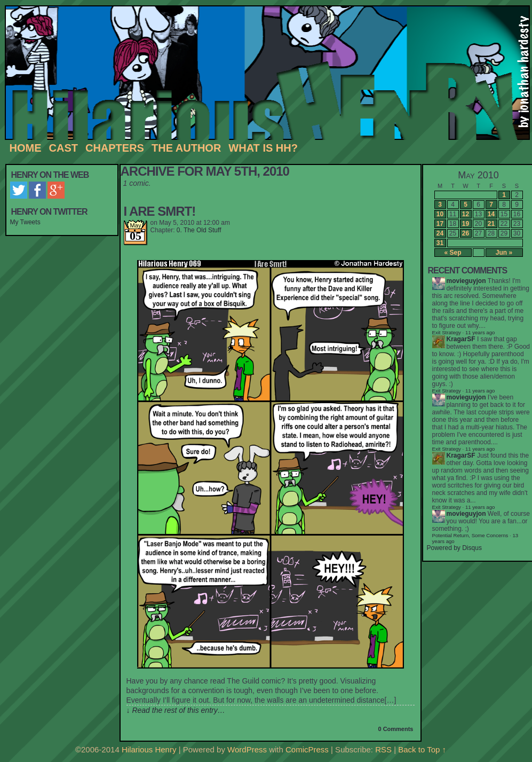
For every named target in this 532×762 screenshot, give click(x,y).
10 (440, 214)
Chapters (115, 148)
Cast (63, 148)
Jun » (504, 253)
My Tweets (25, 222)
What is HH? (263, 148)
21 (491, 224)
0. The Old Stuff (199, 230)
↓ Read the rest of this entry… (176, 710)
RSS (383, 749)
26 (466, 233)
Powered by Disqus (454, 548)
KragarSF (461, 339)
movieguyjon (466, 281)
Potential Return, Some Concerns (470, 535)
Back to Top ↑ (422, 749)
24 (440, 233)
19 (466, 224)
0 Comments (395, 729)
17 (440, 224)
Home (26, 148)
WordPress (247, 749)
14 (491, 214)
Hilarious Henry (149, 749)
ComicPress (307, 749)
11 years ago (480, 391)
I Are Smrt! (160, 211)
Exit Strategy (447, 332)
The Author (186, 148)
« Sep (452, 253)
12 (466, 214)
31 (440, 243)
